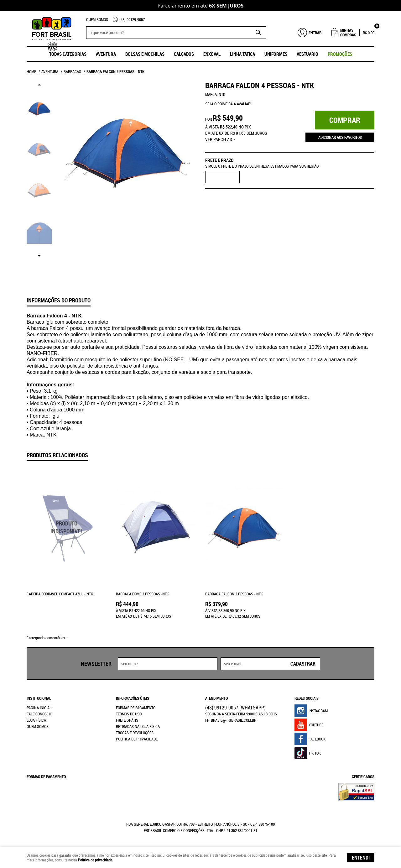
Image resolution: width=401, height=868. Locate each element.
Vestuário (307, 54)
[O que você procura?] (258, 33)
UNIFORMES (276, 54)
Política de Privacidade (137, 739)
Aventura (106, 54)
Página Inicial (39, 708)
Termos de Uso (129, 714)
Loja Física (36, 720)
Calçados (184, 54)
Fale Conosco (39, 714)
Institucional (39, 698)
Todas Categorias (68, 54)
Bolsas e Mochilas (145, 54)
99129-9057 (132, 19)
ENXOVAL (212, 54)
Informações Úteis (133, 698)
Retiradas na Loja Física (138, 726)
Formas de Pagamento (136, 708)
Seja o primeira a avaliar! (228, 104)
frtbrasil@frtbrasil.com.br (231, 720)
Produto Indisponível (67, 528)
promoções (340, 54)
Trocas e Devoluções (135, 733)
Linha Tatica (242, 54)
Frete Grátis (127, 720)
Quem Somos (97, 19)
